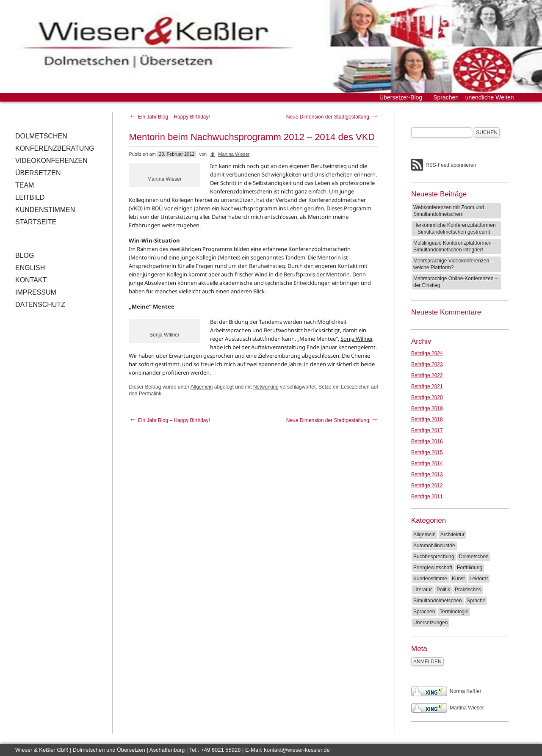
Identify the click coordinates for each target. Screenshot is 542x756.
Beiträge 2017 (427, 430)
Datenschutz (40, 305)
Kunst (458, 579)
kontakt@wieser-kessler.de (297, 750)
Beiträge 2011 (427, 497)
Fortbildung (470, 568)
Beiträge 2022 (427, 375)
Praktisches (468, 590)
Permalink (150, 394)
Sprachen (424, 612)
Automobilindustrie (434, 546)
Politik (443, 590)
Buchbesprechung (434, 557)
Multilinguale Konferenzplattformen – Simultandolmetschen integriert (455, 246)
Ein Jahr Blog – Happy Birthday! (169, 117)
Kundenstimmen (45, 210)
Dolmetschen (41, 136)
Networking (266, 387)
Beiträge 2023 (427, 364)
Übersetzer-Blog (401, 97)
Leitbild (30, 197)
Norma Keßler (446, 691)
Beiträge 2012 (427, 486)
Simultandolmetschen (438, 601)
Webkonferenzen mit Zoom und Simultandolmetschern (449, 211)
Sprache (476, 601)
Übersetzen (38, 173)
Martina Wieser (234, 154)
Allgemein (202, 387)
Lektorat (479, 579)
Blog (25, 255)
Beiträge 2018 (427, 419)
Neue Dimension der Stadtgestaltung (332, 117)
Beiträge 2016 (427, 441)
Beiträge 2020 (427, 397)
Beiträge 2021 (427, 386)
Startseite (36, 222)
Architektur (452, 535)
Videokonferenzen (51, 161)
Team (25, 185)
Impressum (36, 292)
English (30, 268)
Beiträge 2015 (427, 452)
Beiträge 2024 (427, 353)
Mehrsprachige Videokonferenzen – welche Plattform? (453, 264)
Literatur (423, 590)
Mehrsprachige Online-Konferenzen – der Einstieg (455, 282)
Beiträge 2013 (427, 475)
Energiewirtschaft (433, 568)
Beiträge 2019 (427, 408)
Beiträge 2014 (427, 464)
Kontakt (31, 280)
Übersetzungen (430, 623)
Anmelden (427, 662)
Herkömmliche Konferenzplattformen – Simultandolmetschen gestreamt (455, 229)
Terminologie (454, 612)
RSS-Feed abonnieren (451, 165)
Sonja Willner (356, 339)
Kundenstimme (430, 579)
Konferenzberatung (55, 148)
